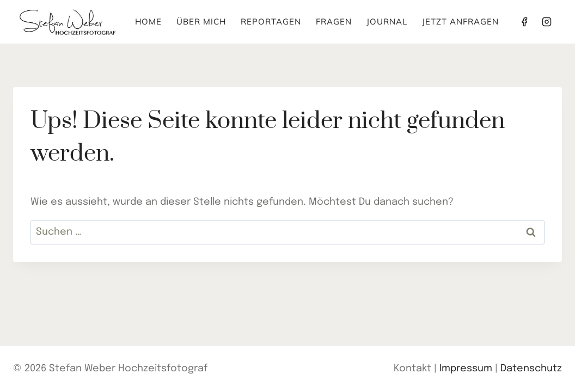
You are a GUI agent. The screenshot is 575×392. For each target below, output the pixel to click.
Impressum (466, 369)
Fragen (334, 22)
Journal (387, 22)
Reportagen (271, 22)
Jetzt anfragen (460, 22)
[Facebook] (524, 22)
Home (148, 22)
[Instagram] (547, 22)
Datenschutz (531, 369)
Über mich (201, 22)
